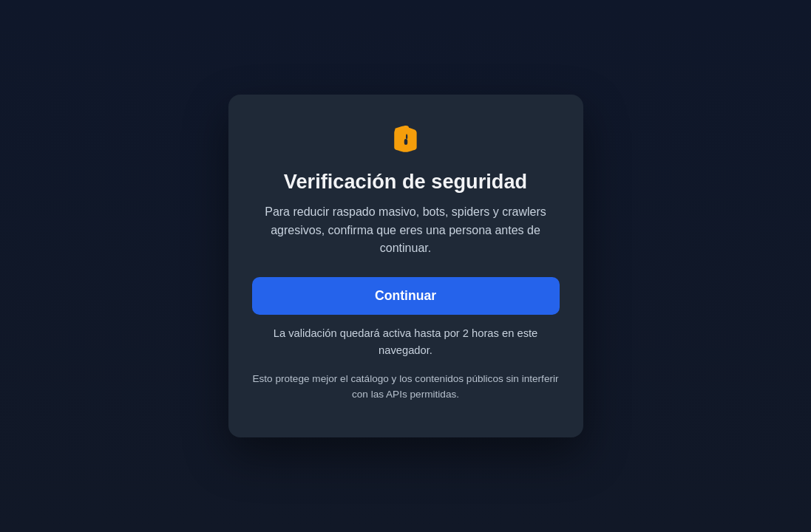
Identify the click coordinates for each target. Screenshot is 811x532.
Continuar (405, 296)
